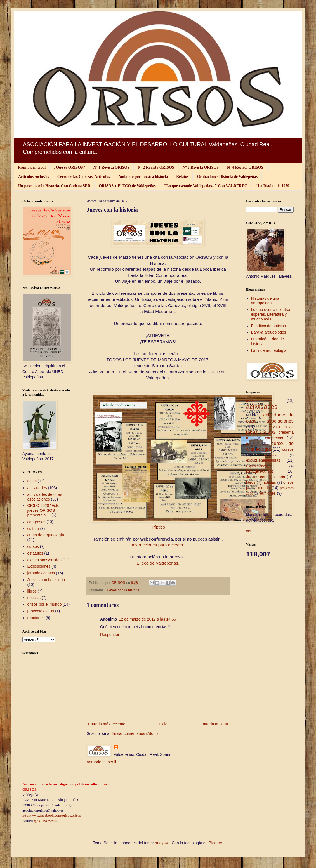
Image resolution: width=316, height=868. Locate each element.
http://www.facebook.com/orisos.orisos (52, 815)
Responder (110, 635)
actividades (37, 488)
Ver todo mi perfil (101, 762)
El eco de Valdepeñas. (158, 563)
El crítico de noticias (269, 326)
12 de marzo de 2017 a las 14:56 (148, 619)
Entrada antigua (214, 724)
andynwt (162, 843)
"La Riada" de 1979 (272, 186)
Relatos (182, 177)
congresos (36, 522)
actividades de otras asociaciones (45, 497)
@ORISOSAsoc (46, 821)
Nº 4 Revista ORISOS (245, 167)
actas (32, 481)
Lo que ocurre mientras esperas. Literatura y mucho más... (271, 314)
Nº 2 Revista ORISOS (156, 167)
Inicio (163, 724)
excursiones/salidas (44, 560)
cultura (33, 529)
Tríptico (158, 527)
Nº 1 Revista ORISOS (111, 167)
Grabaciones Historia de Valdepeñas (227, 177)
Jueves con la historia (123, 590)
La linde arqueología (269, 350)
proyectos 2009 (41, 611)
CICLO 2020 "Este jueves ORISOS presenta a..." (43, 510)
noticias (34, 598)
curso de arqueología (46, 535)
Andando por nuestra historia (143, 177)
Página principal (32, 167)
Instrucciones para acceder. (158, 545)
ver (249, 531)
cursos (33, 546)
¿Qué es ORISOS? (69, 167)
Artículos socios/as (34, 177)
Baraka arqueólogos (269, 332)
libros (32, 591)
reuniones (36, 618)
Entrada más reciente (107, 724)
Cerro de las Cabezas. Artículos (84, 177)
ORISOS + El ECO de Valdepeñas (127, 186)
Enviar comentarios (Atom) (135, 733)
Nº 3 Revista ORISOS (201, 167)
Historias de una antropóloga (265, 301)
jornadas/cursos (41, 573)
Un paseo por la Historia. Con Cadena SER (54, 186)
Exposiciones (39, 566)
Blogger (215, 843)
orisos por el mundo (45, 604)
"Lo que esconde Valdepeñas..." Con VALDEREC (206, 186)
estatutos (35, 553)
